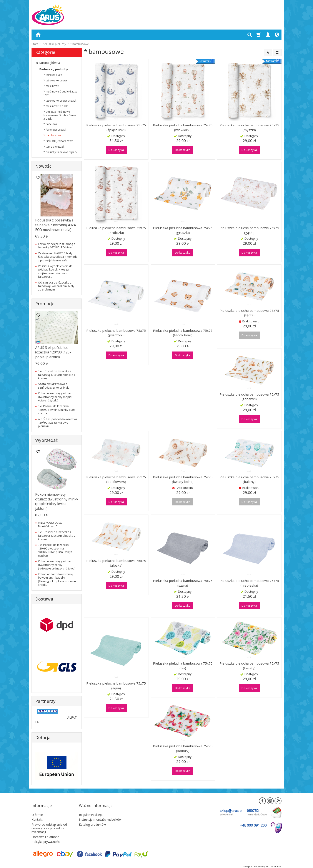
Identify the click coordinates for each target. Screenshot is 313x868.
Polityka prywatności (46, 836)
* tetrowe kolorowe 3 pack (60, 101)
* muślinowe (51, 86)
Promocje (45, 304)
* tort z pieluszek (54, 147)
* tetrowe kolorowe (56, 80)
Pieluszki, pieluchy (54, 69)
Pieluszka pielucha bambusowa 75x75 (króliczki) (116, 230)
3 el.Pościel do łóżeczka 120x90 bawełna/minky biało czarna (57, 410)
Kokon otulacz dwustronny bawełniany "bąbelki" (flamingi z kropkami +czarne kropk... (57, 579)
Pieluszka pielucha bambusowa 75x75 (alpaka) (116, 563)
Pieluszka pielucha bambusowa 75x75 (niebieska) (249, 583)
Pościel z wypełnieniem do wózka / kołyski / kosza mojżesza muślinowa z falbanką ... (55, 271)
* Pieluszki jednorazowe (58, 141)
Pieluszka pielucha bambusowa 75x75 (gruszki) (183, 230)
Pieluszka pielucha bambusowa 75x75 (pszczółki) (116, 333)
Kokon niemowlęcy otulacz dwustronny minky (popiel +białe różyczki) (55, 397)
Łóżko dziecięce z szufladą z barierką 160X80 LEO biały (57, 246)
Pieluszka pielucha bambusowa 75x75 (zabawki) (249, 397)
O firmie (37, 808)
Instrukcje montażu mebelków (100, 813)
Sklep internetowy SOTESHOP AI (262, 860)
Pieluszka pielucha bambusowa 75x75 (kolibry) (183, 748)
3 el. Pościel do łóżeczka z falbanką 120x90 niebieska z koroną (57, 375)
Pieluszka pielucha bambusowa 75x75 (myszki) (249, 127)
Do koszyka (116, 150)
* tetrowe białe (53, 75)
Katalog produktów (92, 818)
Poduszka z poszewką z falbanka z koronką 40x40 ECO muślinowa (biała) (56, 225)
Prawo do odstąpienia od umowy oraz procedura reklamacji (49, 822)
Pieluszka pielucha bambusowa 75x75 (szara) (183, 583)
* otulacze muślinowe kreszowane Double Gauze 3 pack (60, 115)
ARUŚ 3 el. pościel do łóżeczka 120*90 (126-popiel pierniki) (53, 352)
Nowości (44, 166)
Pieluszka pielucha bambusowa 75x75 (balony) (249, 479)
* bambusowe (52, 135)
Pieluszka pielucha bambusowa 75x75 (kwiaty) (249, 666)
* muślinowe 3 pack (56, 106)
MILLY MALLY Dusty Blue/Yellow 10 (50, 524)
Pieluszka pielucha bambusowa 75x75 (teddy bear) (183, 333)
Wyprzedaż (46, 440)
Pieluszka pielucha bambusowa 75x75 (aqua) (116, 686)
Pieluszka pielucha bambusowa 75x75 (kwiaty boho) (183, 479)
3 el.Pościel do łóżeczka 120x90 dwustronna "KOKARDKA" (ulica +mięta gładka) (55, 550)
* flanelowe (51, 124)
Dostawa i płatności (46, 831)
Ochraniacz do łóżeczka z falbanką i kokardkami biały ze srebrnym (56, 286)
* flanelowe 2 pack (55, 130)
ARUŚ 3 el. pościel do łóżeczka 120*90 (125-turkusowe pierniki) (57, 423)
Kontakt (37, 813)
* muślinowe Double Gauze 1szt (60, 93)
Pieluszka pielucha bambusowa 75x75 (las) (183, 666)
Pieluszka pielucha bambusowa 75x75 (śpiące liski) (116, 127)
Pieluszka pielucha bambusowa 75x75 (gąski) (249, 230)
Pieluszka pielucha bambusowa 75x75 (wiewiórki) (183, 127)
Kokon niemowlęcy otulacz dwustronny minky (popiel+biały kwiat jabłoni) (57, 501)
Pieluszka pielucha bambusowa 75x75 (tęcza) (249, 313)
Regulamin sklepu (91, 808)
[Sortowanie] (268, 53)
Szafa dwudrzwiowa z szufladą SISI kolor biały (54, 386)
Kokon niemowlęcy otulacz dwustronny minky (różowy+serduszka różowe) (57, 565)
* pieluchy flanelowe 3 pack (60, 152)
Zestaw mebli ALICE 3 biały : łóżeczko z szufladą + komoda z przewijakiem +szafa (58, 257)
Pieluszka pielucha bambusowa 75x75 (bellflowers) (116, 479)
